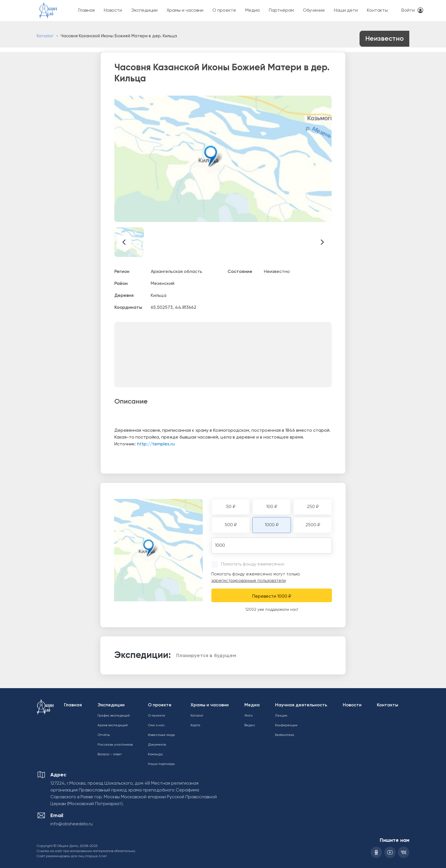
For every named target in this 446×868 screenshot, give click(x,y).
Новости (113, 11)
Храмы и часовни (185, 11)
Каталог (45, 36)
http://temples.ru (156, 444)
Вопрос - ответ (110, 754)
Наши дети (346, 11)
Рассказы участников (115, 745)
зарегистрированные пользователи (249, 581)
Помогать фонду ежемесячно (253, 564)
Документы (157, 745)
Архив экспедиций (113, 725)
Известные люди (161, 735)
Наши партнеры (161, 764)
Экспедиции (144, 11)
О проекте (224, 11)
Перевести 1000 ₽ (272, 597)
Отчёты (104, 735)
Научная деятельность (301, 705)
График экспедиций (114, 716)
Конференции (286, 725)
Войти (408, 11)
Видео (250, 725)
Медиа (252, 11)
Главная (86, 11)
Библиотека (285, 735)
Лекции (281, 716)
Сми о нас (156, 725)
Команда (155, 754)
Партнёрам (281, 11)
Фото (248, 716)
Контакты (377, 11)
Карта (195, 725)
